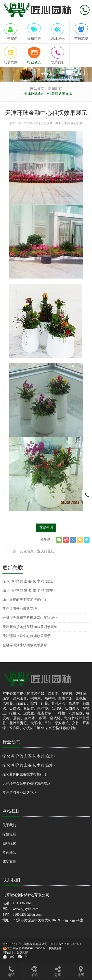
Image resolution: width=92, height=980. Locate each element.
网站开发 (9, 952)
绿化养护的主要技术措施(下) (24, 600)
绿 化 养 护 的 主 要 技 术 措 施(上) (28, 581)
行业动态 (11, 742)
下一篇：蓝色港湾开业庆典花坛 (30, 551)
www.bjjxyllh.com (26, 909)
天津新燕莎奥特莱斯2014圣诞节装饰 (30, 627)
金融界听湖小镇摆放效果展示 (25, 645)
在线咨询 (46, 528)
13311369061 (22, 903)
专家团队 (9, 852)
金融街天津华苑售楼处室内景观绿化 (30, 618)
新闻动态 (55, 89)
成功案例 (9, 862)
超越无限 (22, 952)
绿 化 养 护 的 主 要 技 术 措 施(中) (28, 590)
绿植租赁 (9, 834)
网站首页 (37, 89)
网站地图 (55, 948)
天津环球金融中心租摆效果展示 (26, 636)
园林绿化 (9, 843)
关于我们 (9, 825)
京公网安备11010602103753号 (24, 948)
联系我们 (11, 880)
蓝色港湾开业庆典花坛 (20, 609)
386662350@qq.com (27, 915)
